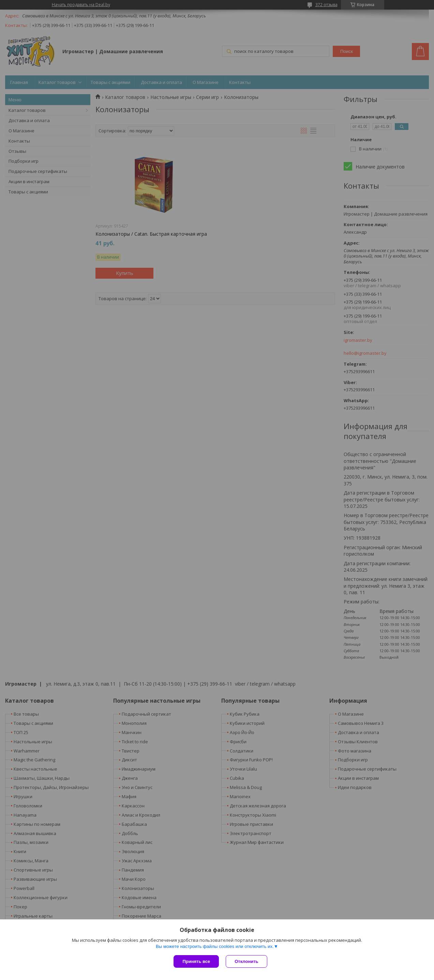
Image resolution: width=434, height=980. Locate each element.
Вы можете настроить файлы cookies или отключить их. (215, 946)
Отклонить (246, 961)
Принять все (196, 961)
